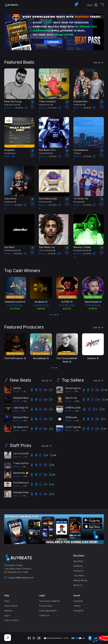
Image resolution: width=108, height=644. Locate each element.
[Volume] (80, 638)
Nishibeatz (79, 104)
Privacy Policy (45, 608)
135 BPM (86, 156)
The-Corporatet (47, 250)
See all (99, 62)
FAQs (7, 603)
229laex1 (77, 153)
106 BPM (78, 413)
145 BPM (86, 205)
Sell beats (78, 568)
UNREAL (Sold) (73, 410)
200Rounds (71, 420)
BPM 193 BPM (81, 394)
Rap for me (71, 400)
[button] (51, 314)
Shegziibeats (10, 153)
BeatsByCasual (12, 104)
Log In (7, 618)
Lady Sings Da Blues (24, 410)
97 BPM (26, 413)
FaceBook (78, 603)
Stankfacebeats (12, 250)
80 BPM (26, 469)
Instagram (78, 613)
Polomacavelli (45, 202)
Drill (76, 404)
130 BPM (78, 433)
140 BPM (18, 108)
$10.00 (68, 404)
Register (8, 613)
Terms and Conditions (49, 603)
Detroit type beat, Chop (78, 391)
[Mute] (73, 638)
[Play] (34, 638)
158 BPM (51, 156)
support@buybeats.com (19, 580)
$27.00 (16, 479)
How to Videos (11, 623)
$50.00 (16, 488)
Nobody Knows (21, 495)
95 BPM (26, 498)
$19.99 (68, 413)
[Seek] (53, 638)
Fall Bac (17, 391)
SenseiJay (79, 202)
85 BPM (51, 253)
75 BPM (26, 394)
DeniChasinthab (46, 153)
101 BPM (51, 108)
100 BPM (26, 404)
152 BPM (17, 205)
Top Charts (79, 578)
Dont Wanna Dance (24, 485)
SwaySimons (46, 104)
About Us (78, 588)
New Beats (20, 383)
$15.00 (16, 394)
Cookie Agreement (48, 613)
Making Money (80, 583)
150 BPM (51, 205)
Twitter (77, 608)
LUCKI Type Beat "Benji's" (79, 430)
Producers (78, 573)
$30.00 (16, 413)
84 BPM (26, 433)
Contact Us (44, 618)
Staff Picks (21, 448)
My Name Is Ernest (23, 430)
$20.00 (68, 394)
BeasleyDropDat (82, 250)
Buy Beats (78, 564)
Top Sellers (73, 383)
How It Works (11, 608)
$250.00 (17, 459)
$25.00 (16, 404)
